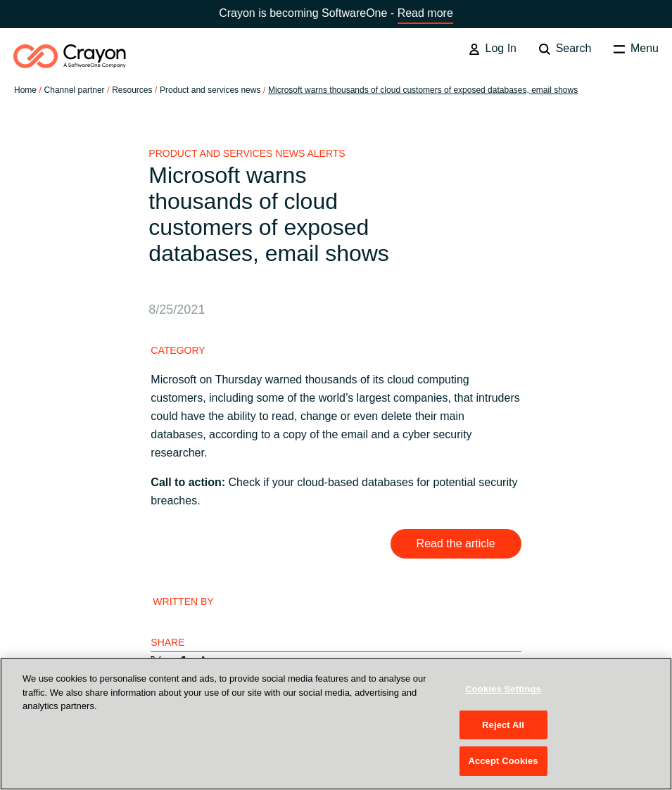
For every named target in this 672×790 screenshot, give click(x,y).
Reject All (503, 725)
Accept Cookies (503, 761)
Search (565, 49)
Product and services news (210, 90)
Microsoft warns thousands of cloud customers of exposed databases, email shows (423, 90)
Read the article (456, 543)
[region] (336, 724)
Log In (493, 49)
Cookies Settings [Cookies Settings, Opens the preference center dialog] (503, 689)
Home (25, 90)
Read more (425, 13)
